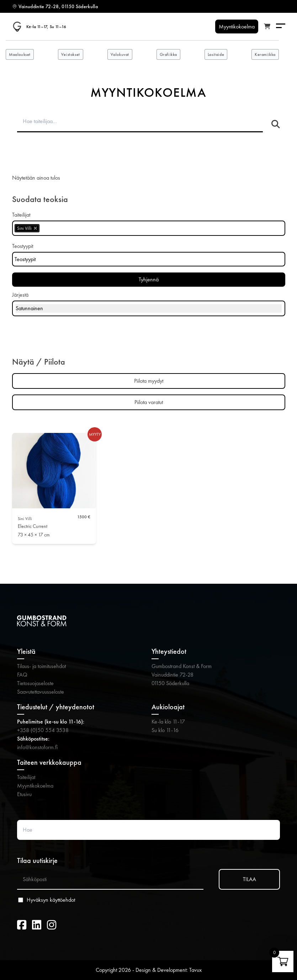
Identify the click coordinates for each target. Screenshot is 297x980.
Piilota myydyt (149, 381)
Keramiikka (265, 54)
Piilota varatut (149, 402)
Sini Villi (25, 519)
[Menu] (281, 27)
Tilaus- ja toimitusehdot (41, 666)
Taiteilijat (26, 777)
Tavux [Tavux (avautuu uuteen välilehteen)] (195, 970)
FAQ (22, 675)
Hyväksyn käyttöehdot (51, 900)
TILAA (250, 879)
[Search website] (148, 830)
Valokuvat (120, 54)
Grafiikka (168, 54)
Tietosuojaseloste (35, 683)
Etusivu (24, 794)
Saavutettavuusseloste (41, 692)
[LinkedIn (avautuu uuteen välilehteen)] (37, 925)
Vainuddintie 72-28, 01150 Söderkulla (58, 6)
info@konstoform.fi (37, 747)
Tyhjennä (149, 279)
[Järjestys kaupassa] (149, 308)
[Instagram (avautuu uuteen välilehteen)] (52, 925)
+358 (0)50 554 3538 (43, 730)
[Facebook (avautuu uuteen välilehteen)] (22, 925)
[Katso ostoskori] (267, 27)
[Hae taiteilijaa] (276, 125)
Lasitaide (216, 54)
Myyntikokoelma (35, 786)
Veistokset (71, 54)
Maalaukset (20, 54)
